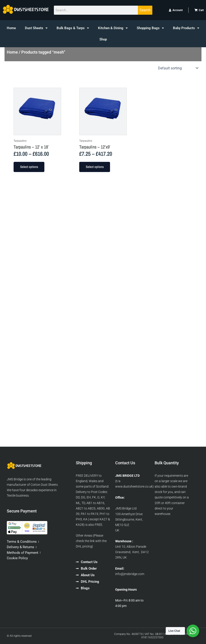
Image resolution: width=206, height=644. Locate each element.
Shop (103, 39)
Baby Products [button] (186, 28)
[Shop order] (178, 68)
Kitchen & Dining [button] (113, 28)
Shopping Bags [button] (150, 28)
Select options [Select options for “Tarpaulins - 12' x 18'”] (29, 167)
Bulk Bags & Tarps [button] (73, 28)
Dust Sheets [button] (36, 28)
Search (145, 10)
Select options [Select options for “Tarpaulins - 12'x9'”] (95, 167)
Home (11, 28)
